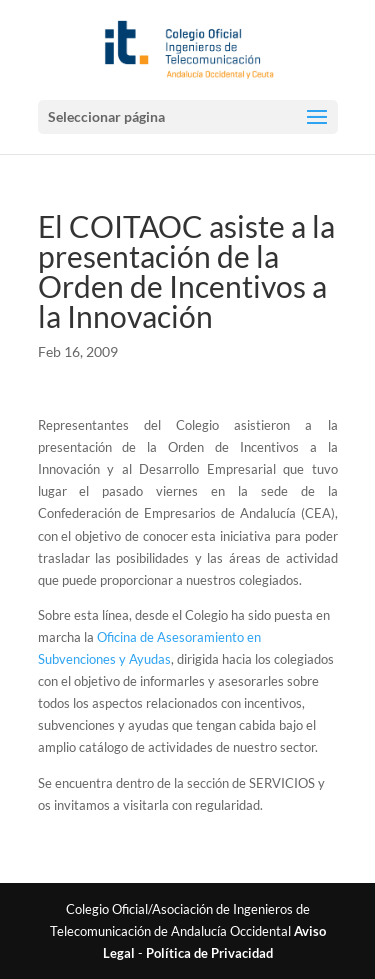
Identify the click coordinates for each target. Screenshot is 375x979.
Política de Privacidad (209, 953)
